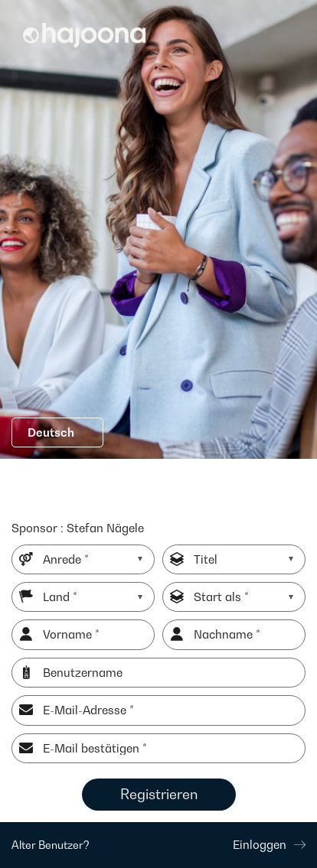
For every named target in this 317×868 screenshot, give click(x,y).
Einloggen (269, 844)
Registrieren (159, 794)
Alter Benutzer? (51, 845)
